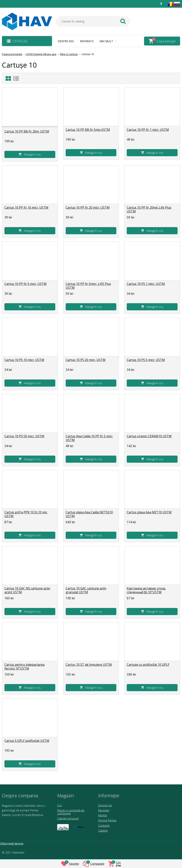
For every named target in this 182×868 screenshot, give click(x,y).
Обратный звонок (12, 843)
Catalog (103, 831)
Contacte (104, 826)
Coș (60, 805)
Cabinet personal (68, 818)
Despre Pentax (107, 820)
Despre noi (66, 41)
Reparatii (87, 41)
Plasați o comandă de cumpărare (71, 812)
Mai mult (108, 41)
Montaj (103, 815)
